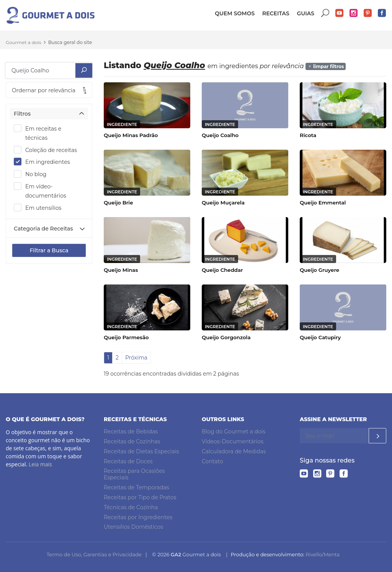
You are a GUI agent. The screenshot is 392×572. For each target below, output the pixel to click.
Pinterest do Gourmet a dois (368, 13)
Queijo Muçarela (223, 203)
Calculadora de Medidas (234, 451)
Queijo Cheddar (222, 270)
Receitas (276, 13)
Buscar (325, 13)
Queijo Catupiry (320, 337)
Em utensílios (40, 208)
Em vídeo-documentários (42, 191)
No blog (33, 174)
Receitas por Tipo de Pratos (140, 497)
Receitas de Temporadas (136, 487)
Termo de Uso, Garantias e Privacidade (94, 554)
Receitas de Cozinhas (132, 441)
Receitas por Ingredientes (138, 517)
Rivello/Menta (323, 554)
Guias (305, 13)
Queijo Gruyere (319, 270)
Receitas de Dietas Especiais (141, 451)
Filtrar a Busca (49, 250)
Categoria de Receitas (43, 229)
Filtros (22, 114)
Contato (212, 461)
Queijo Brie (118, 203)
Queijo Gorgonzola (226, 337)
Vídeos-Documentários (233, 441)
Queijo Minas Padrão (131, 135)
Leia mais (40, 464)
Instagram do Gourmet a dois (354, 13)
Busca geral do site (70, 42)
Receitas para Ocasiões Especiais (134, 475)
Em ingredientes (44, 162)
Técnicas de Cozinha (131, 507)
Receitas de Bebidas (131, 431)
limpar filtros (326, 66)
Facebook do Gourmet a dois (382, 13)
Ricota (308, 135)
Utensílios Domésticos (133, 527)
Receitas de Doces (128, 461)
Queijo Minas (121, 270)
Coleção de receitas (48, 150)
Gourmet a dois (24, 42)
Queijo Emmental (323, 203)
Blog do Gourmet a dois (234, 431)
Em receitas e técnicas (38, 133)
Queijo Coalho (220, 135)
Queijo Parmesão (126, 337)
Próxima (136, 358)
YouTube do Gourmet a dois (340, 13)
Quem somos (235, 13)
